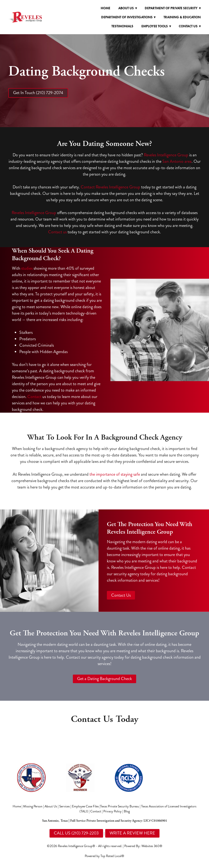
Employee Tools (156, 26)
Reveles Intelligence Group (166, 155)
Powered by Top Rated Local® (104, 856)
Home (105, 8)
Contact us (57, 232)
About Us (51, 806)
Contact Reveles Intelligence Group (110, 187)
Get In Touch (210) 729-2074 (38, 93)
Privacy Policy (112, 811)
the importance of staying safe (115, 474)
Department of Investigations (128, 17)
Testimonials (122, 26)
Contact (34, 397)
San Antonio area (177, 161)
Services (65, 806)
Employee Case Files (85, 806)
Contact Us (121, 595)
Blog (127, 811)
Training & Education (182, 17)
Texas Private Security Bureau (120, 806)
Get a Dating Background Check (104, 679)
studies (27, 268)
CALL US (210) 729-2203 (76, 833)
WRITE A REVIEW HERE (132, 833)
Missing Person (33, 806)
